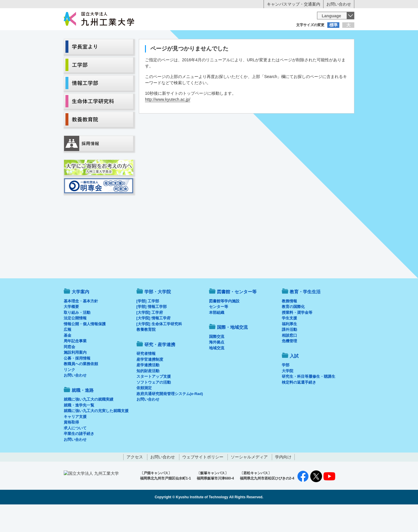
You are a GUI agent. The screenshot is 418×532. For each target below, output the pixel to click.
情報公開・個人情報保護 (85, 348)
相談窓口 (289, 360)
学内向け (283, 481)
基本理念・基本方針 (81, 325)
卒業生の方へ (209, 37)
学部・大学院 (158, 316)
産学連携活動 (148, 389)
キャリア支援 (75, 441)
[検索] (253, 16)
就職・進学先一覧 (79, 430)
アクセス (135, 481)
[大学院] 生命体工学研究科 (159, 348)
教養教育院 (146, 354)
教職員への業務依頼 (81, 388)
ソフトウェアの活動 (154, 407)
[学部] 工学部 (148, 325)
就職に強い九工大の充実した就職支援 (96, 435)
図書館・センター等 (237, 316)
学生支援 (289, 342)
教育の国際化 (293, 331)
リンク (69, 394)
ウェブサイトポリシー (203, 481)
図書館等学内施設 (224, 325)
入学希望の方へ (93, 37)
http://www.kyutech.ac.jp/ (168, 124)
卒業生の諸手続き (79, 458)
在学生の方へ (151, 37)
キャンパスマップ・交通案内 (294, 4)
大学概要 (71, 331)
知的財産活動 (148, 395)
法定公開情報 (75, 342)
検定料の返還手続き (299, 407)
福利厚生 (289, 348)
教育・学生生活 (191, 49)
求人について (75, 452)
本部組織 (217, 337)
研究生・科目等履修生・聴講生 (309, 401)
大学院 (288, 395)
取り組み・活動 (77, 337)
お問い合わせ (339, 4)
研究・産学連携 (264, 49)
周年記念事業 (75, 365)
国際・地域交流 (300, 49)
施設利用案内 (75, 377)
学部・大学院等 (118, 49)
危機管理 (289, 365)
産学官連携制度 (150, 384)
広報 (68, 354)
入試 (336, 49)
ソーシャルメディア (249, 481)
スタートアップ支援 (154, 401)
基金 (68, 360)
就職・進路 (227, 49)
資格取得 (71, 447)
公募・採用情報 (77, 383)
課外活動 (289, 354)
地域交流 (217, 372)
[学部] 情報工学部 (152, 331)
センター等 (219, 331)
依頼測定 (144, 412)
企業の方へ (267, 37)
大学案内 (82, 49)
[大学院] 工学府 (150, 337)
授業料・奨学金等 (297, 337)
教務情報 (289, 325)
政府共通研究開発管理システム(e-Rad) (170, 418)
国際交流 (217, 361)
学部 (286, 389)
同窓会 (69, 371)
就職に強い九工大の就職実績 (89, 424)
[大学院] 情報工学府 (154, 342)
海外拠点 (217, 366)
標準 (333, 25)
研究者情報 (146, 378)
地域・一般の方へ (325, 37)
